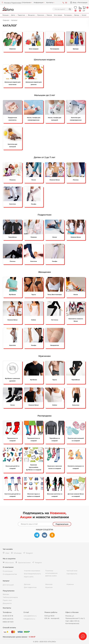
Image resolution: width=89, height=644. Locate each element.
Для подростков (30, 587)
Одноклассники (23, 563)
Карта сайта (29, 577)
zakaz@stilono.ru (30, 616)
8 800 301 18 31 (8, 622)
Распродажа (68, 15)
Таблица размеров (10, 597)
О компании (8, 571)
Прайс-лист (7, 600)
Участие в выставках (32, 571)
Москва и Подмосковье (13, 3)
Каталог (84, 15)
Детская (27, 584)
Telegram (37, 563)
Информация (38, 3)
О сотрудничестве (10, 574)
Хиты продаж (58, 15)
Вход (73, 2)
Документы (7, 603)
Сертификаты (72, 574)
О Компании (26, 3)
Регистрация (83, 2)
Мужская (49, 587)
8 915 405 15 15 (8, 619)
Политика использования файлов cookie (51, 573)
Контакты (50, 3)
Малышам (6, 15)
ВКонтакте (8, 563)
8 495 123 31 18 (8, 616)
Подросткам (21, 15)
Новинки (49, 15)
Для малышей (8, 585)
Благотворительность (32, 574)
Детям (13, 15)
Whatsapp (16, 553)
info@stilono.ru (29, 619)
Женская (49, 584)
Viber (6, 553)
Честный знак (72, 571)
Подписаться (62, 524)
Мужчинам (41, 15)
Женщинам (31, 15)
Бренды (77, 15)
